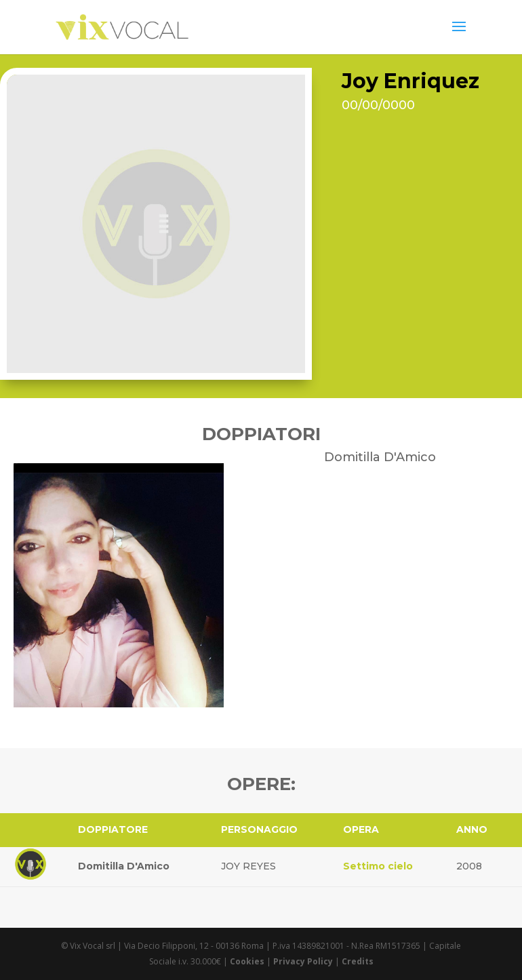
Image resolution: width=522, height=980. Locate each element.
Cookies (247, 961)
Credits (358, 961)
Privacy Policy (303, 961)
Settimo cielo (378, 866)
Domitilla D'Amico (124, 866)
